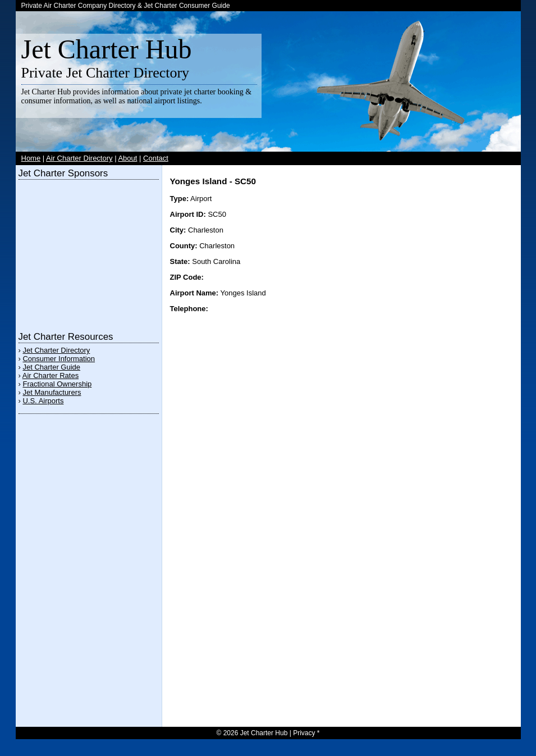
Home (31, 158)
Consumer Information (59, 359)
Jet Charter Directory (56, 350)
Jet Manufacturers (52, 392)
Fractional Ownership (57, 384)
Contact (156, 158)
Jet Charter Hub (107, 49)
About (127, 158)
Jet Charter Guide (51, 367)
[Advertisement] (89, 253)
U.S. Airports (43, 401)
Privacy (304, 733)
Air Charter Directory (79, 158)
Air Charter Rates (51, 375)
